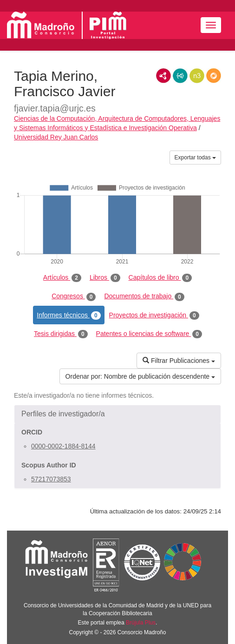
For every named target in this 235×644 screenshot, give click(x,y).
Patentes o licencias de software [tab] (149, 334)
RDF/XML (163, 76)
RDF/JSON (214, 76)
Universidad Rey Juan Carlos (56, 137)
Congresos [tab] (74, 296)
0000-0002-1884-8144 (63, 446)
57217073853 (51, 479)
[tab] (117, 414)
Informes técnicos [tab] (69, 315)
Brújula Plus (141, 623)
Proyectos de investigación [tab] (154, 315)
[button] (117, 414)
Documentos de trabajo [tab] (144, 296)
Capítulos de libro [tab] (160, 278)
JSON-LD (180, 76)
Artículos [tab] (62, 278)
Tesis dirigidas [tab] (61, 334)
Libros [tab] (105, 278)
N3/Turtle (197, 76)
